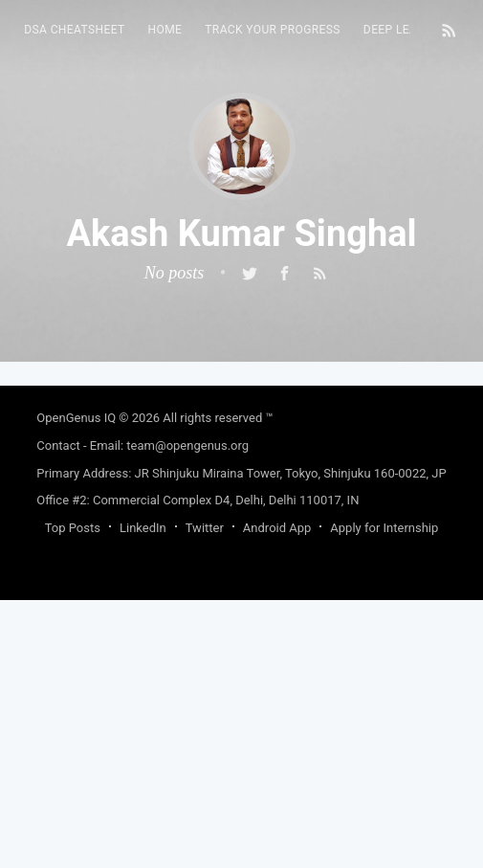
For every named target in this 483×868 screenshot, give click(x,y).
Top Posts (73, 528)
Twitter (205, 528)
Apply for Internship (384, 528)
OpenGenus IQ (76, 418)
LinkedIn (143, 528)
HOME (165, 30)
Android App (277, 528)
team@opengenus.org (187, 445)
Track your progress (273, 30)
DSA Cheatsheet (74, 30)
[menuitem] (74, 30)
